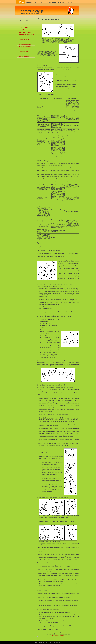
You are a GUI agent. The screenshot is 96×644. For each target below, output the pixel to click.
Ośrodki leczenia (62, 3)
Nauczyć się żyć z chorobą (24, 54)
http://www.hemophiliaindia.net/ (58, 635)
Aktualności (29, 3)
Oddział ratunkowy (51, 3)
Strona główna (20, 3)
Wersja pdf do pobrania (42, 637)
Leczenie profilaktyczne (24, 27)
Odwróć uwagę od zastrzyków (25, 44)
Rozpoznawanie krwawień (24, 39)
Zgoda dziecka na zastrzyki (24, 42)
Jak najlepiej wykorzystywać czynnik (26, 35)
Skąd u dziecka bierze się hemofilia (26, 25)
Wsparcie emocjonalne (48, 19)
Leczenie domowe (22, 37)
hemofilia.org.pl (32, 11)
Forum (36, 3)
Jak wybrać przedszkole (24, 56)
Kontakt (70, 3)
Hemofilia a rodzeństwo (24, 49)
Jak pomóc (42, 3)
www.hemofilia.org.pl (57, 642)
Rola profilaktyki (22, 30)
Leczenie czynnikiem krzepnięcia (25, 32)
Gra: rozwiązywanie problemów (25, 47)
